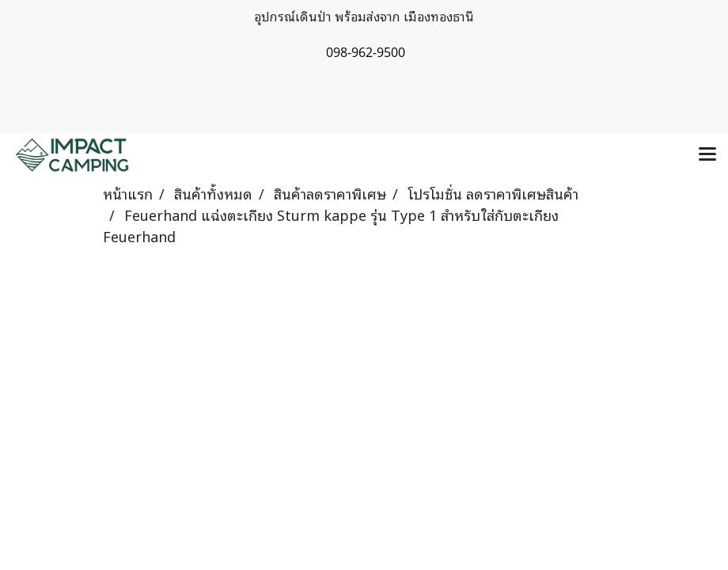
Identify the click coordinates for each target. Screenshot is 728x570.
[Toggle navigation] (707, 155)
